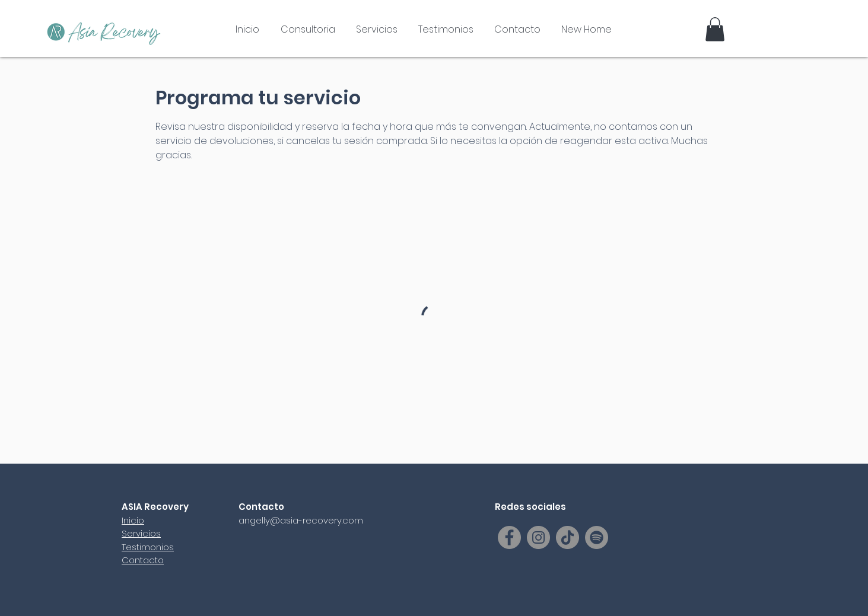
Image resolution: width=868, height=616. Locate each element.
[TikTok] (567, 537)
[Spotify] (597, 537)
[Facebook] (509, 537)
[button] (715, 29)
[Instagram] (538, 537)
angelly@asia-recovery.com (301, 520)
